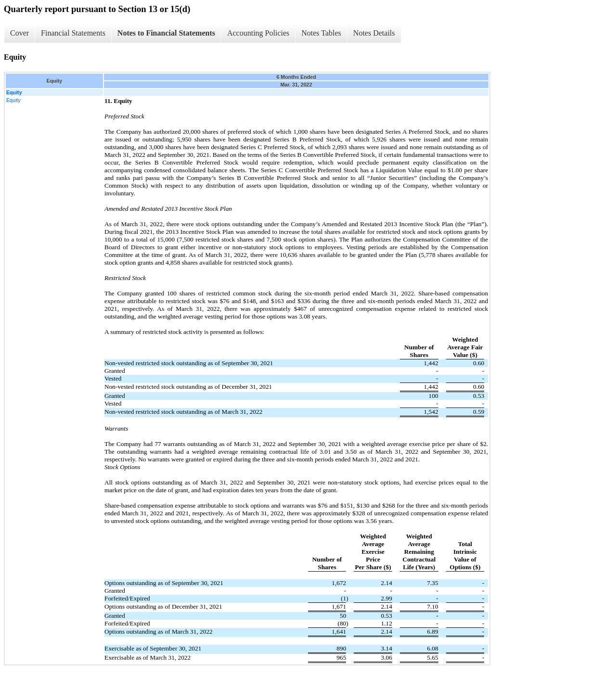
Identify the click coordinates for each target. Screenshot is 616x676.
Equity (13, 100)
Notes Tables (321, 33)
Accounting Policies (258, 33)
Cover (19, 33)
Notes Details (374, 33)
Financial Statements (73, 33)
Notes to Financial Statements (166, 33)
